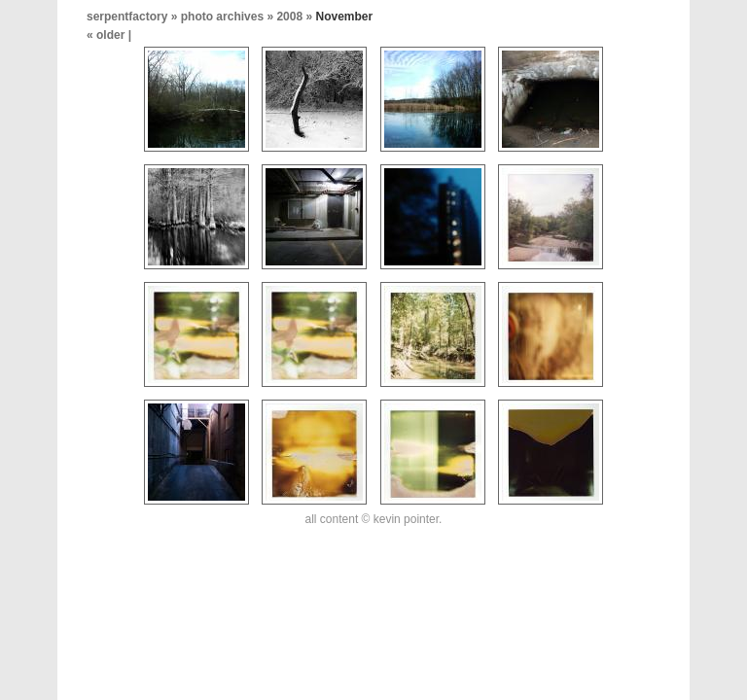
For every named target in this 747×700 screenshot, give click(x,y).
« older (107, 35)
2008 (289, 17)
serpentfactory (127, 17)
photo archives (222, 17)
